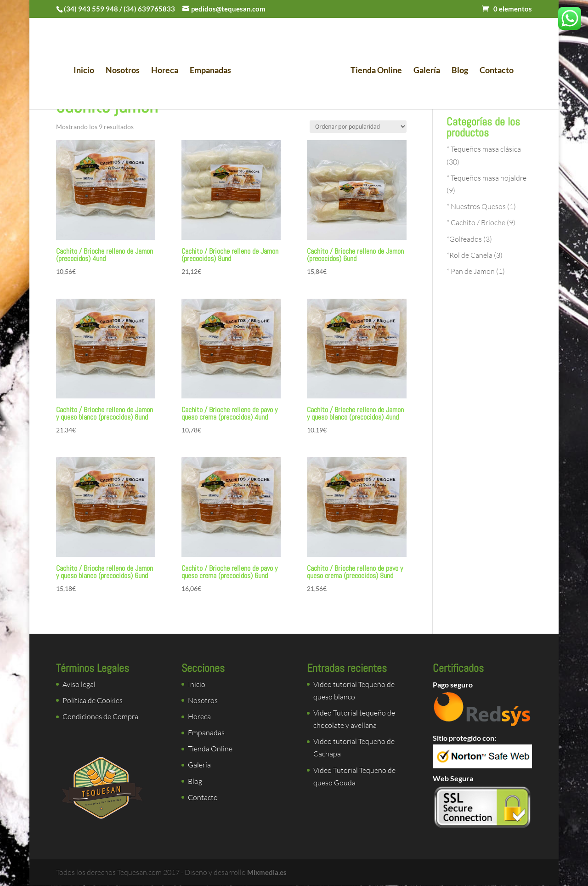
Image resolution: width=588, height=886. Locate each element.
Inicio (87, 72)
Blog (457, 72)
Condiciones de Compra (100, 716)
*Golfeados (464, 239)
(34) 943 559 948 (91, 9)
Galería (424, 72)
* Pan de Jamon (471, 271)
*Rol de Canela (469, 255)
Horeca (167, 72)
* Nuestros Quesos (476, 206)
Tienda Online (373, 72)
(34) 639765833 (149, 9)
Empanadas (213, 72)
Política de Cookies (93, 700)
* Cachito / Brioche (476, 222)
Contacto (494, 72)
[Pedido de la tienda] (358, 127)
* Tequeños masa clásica (484, 149)
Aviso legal (79, 684)
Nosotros (125, 72)
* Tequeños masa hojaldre (486, 178)
